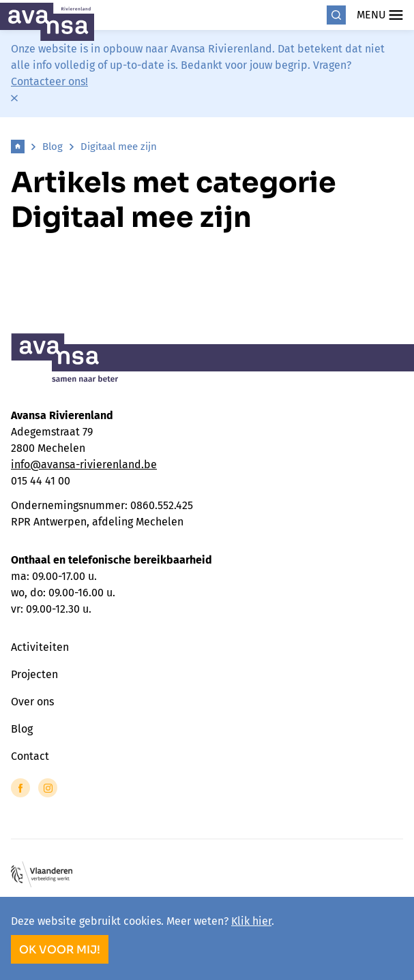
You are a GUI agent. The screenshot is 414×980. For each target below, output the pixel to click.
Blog (53, 147)
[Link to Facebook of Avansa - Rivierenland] (20, 788)
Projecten (34, 674)
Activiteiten (40, 647)
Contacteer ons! (49, 81)
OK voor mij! (60, 950)
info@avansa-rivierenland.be (84, 464)
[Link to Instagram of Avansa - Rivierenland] (48, 788)
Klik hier (251, 921)
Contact (30, 756)
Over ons (32, 702)
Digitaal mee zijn (119, 147)
